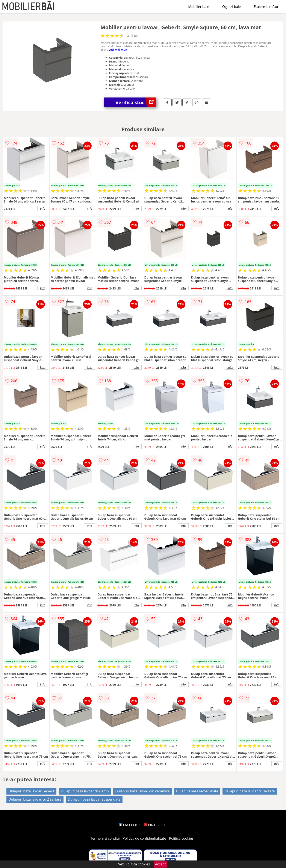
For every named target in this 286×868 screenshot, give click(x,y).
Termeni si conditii (105, 838)
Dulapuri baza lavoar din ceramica (142, 791)
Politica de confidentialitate (144, 838)
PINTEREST (154, 825)
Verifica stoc (136, 102)
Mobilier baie (199, 7)
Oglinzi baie (232, 7)
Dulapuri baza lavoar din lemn (85, 791)
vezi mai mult (118, 50)
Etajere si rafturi (267, 7)
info (43, 209)
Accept (160, 864)
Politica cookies (181, 838)
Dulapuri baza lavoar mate (197, 791)
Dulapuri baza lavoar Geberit (32, 791)
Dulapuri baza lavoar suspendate (94, 799)
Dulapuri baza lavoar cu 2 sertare (35, 799)
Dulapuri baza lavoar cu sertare (250, 791)
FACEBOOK (130, 825)
